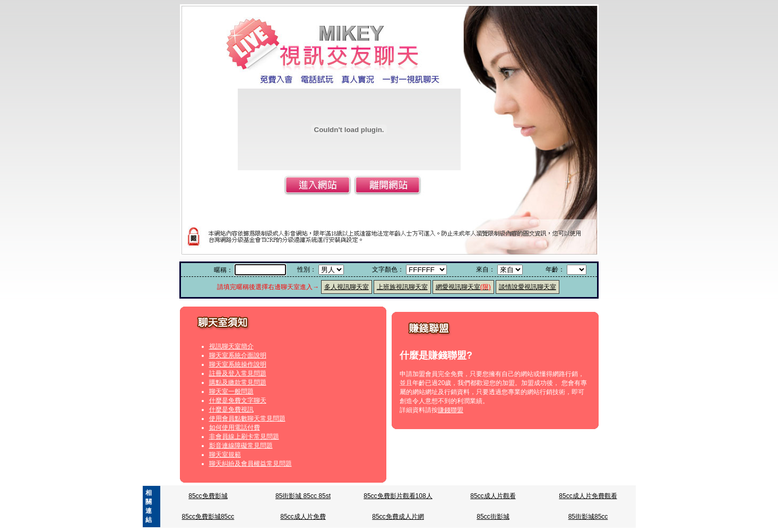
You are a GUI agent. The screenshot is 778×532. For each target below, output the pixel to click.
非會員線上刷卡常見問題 (244, 437)
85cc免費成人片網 (398, 517)
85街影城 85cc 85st (303, 496)
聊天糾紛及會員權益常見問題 (250, 464)
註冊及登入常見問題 (238, 373)
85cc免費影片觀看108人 (398, 496)
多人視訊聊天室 (347, 287)
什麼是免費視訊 (231, 409)
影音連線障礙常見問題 (241, 446)
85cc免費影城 (208, 496)
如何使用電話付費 (235, 428)
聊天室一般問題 (231, 391)
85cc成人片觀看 (493, 496)
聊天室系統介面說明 (238, 355)
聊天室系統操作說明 (238, 364)
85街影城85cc (588, 517)
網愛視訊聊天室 (463, 287)
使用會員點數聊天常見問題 (247, 418)
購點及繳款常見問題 (238, 382)
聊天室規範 (225, 455)
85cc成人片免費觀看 (588, 496)
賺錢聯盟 (451, 410)
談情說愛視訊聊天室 (528, 287)
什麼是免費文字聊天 (238, 400)
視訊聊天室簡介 (231, 346)
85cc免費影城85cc (208, 517)
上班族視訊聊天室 (402, 287)
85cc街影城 (493, 517)
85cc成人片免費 (303, 517)
